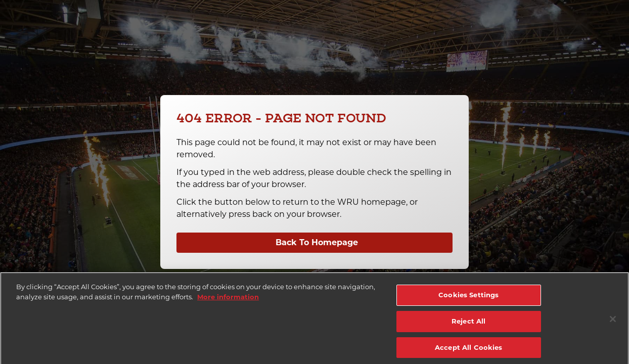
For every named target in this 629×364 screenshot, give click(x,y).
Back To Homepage (317, 242)
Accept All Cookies (468, 351)
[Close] (613, 324)
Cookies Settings (468, 299)
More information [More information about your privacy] (228, 301)
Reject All (468, 326)
